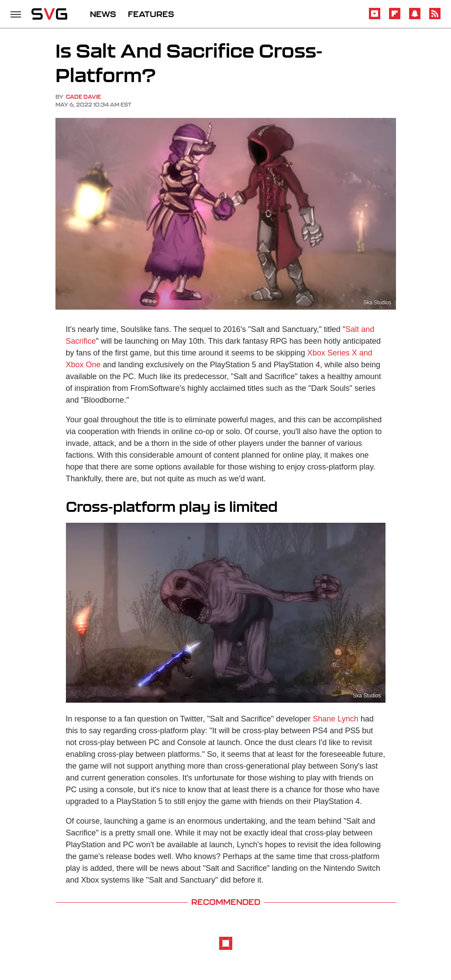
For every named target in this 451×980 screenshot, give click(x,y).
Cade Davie (83, 97)
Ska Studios (377, 303)
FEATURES (151, 14)
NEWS (103, 14)
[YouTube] (375, 18)
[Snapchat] (415, 18)
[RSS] (435, 18)
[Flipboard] (395, 18)
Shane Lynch (335, 719)
